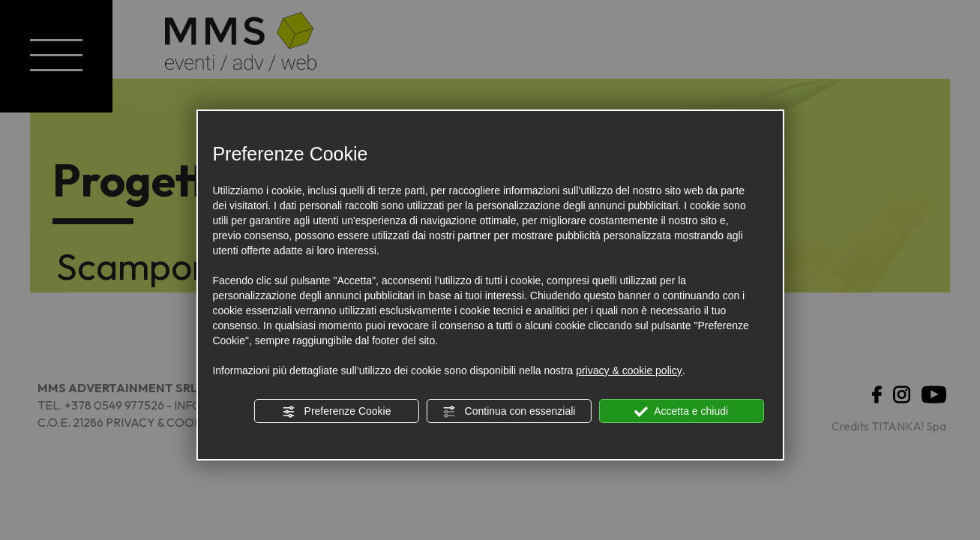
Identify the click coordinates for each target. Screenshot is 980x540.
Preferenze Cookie (337, 412)
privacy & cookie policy (629, 370)
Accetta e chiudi (681, 412)
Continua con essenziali (509, 412)
